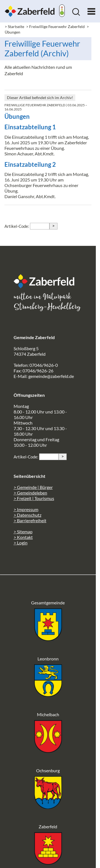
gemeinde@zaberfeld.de (51, 376)
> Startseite (14, 27)
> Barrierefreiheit (30, 520)
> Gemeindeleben (30, 493)
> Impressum (26, 509)
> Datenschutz (27, 515)
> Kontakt (23, 537)
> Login (21, 543)
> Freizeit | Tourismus (34, 498)
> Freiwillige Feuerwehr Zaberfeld (55, 27)
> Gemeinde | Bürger (33, 487)
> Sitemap (23, 532)
